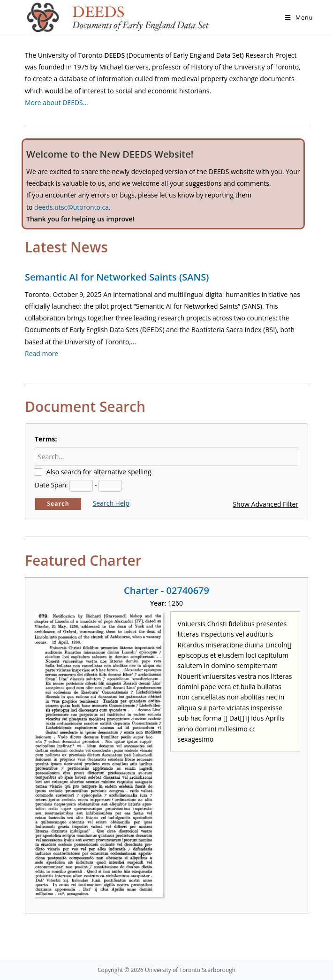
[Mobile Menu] (299, 17)
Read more (42, 353)
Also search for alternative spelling (99, 472)
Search (58, 504)
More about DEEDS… (57, 103)
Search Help (111, 503)
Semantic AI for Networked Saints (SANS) (117, 277)
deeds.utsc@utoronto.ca (72, 207)
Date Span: (51, 485)
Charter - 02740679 (166, 590)
